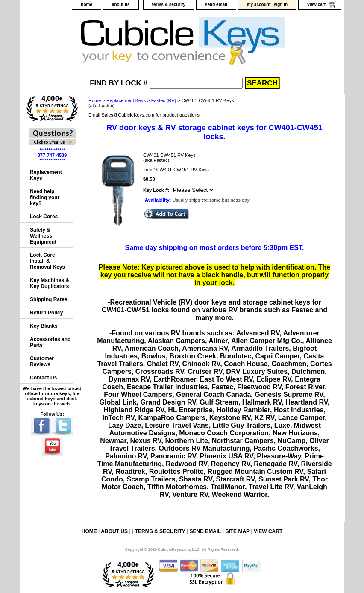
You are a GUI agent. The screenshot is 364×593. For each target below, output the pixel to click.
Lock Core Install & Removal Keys (47, 261)
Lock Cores (44, 217)
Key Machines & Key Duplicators (50, 283)
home (87, 4)
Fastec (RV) (164, 100)
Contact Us (43, 378)
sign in (281, 4)
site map (237, 531)
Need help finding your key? (45, 197)
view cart (316, 4)
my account (259, 4)
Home (95, 100)
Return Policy (46, 313)
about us (121, 4)
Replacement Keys (126, 100)
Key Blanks (44, 326)
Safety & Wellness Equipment (43, 236)
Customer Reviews (42, 361)
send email (216, 4)
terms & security (169, 4)
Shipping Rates (48, 299)
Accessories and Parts (50, 342)
